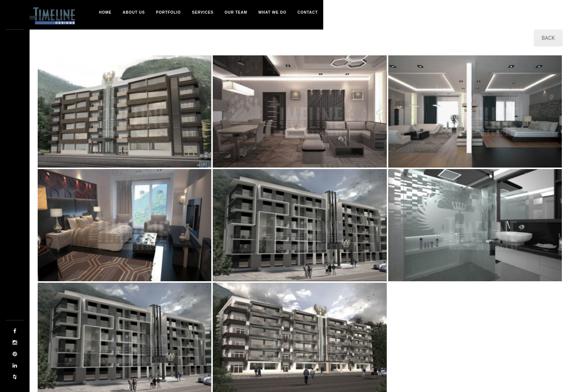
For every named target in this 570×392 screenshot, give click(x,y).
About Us (134, 12)
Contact (308, 12)
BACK (548, 38)
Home (105, 12)
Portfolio (168, 12)
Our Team (236, 12)
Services (203, 12)
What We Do (272, 12)
